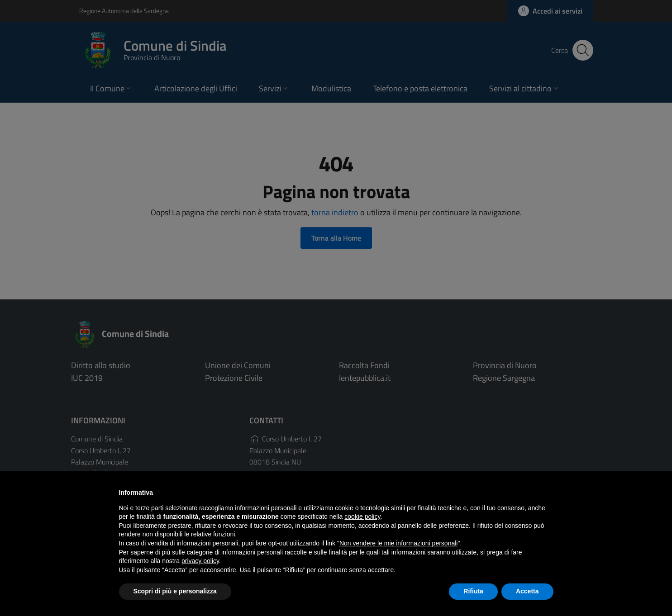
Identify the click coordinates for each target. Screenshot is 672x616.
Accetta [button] (527, 591)
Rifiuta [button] (473, 591)
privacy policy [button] (200, 561)
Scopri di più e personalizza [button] (175, 591)
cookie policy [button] (362, 516)
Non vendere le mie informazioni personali (398, 543)
